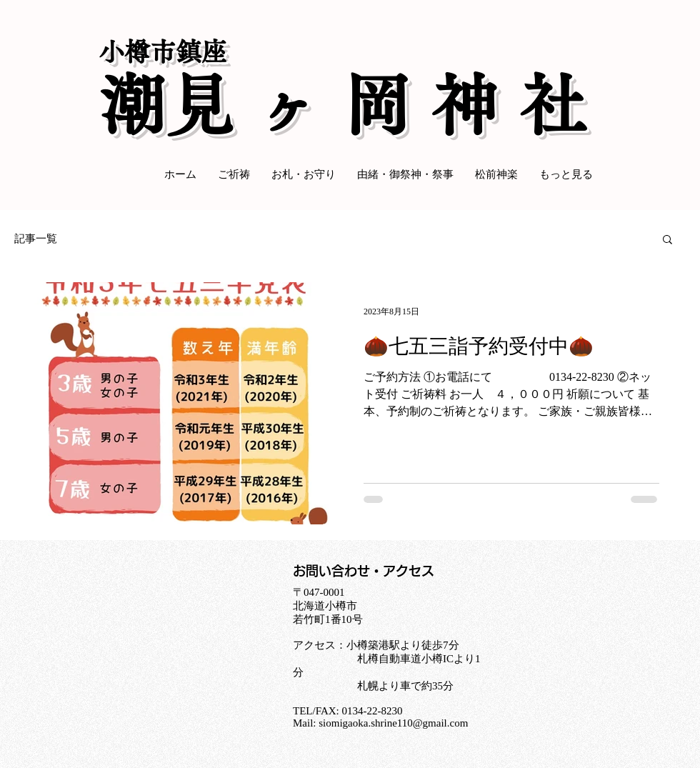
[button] (667, 240)
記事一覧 (36, 239)
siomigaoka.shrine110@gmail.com (393, 723)
